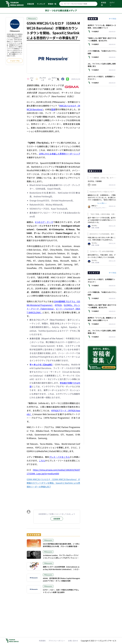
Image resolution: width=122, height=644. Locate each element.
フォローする (15, 61)
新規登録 (104, 4)
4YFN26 (58, 305)
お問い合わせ (73, 641)
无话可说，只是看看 (95, 181)
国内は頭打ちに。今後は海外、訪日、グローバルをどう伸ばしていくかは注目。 (102, 256)
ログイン (112, 4)
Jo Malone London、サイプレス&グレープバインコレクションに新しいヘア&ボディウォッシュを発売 (61, 558)
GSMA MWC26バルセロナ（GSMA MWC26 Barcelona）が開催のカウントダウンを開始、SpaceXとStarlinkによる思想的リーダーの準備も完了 (53, 483)
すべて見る (112, 19)
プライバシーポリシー (57, 641)
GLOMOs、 (69, 305)
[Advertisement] (53, 497)
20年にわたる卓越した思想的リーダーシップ (59, 154)
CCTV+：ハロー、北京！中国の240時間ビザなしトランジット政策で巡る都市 (61, 591)
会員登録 (57, 519)
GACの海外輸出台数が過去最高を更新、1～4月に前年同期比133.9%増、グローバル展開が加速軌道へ (61, 546)
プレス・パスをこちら (60, 457)
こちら (42, 461)
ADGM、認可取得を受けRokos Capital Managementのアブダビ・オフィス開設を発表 (61, 580)
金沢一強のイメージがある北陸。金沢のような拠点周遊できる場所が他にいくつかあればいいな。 (102, 220)
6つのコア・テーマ (44, 222)
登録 (53, 109)
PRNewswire (32, 18)
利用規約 (42, 641)
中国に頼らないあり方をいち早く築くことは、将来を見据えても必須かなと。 (102, 239)
